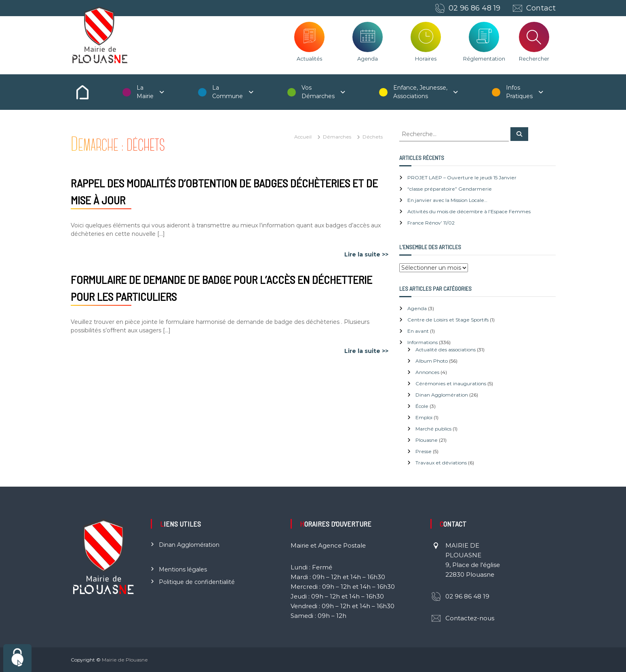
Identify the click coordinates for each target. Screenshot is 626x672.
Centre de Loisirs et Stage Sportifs (448, 320)
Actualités (309, 59)
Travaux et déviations (441, 463)
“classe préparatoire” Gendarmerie (450, 189)
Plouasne (427, 440)
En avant (418, 331)
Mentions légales (183, 569)
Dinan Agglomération (442, 395)
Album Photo (432, 361)
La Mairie (145, 92)
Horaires (426, 59)
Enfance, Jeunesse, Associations (420, 92)
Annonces (427, 372)
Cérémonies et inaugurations (451, 383)
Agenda (368, 59)
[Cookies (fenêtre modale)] (17, 658)
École (422, 406)
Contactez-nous (470, 618)
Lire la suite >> (366, 254)
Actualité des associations (446, 350)
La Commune (228, 92)
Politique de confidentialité (197, 582)
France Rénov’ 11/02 (431, 223)
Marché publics (433, 429)
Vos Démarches (318, 92)
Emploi (424, 417)
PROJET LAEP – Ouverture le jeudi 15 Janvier (462, 177)
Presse (424, 451)
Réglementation (484, 59)
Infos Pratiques (519, 92)
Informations (423, 342)
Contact (541, 8)
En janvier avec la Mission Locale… (447, 200)
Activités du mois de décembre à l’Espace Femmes (469, 211)
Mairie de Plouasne (125, 660)
